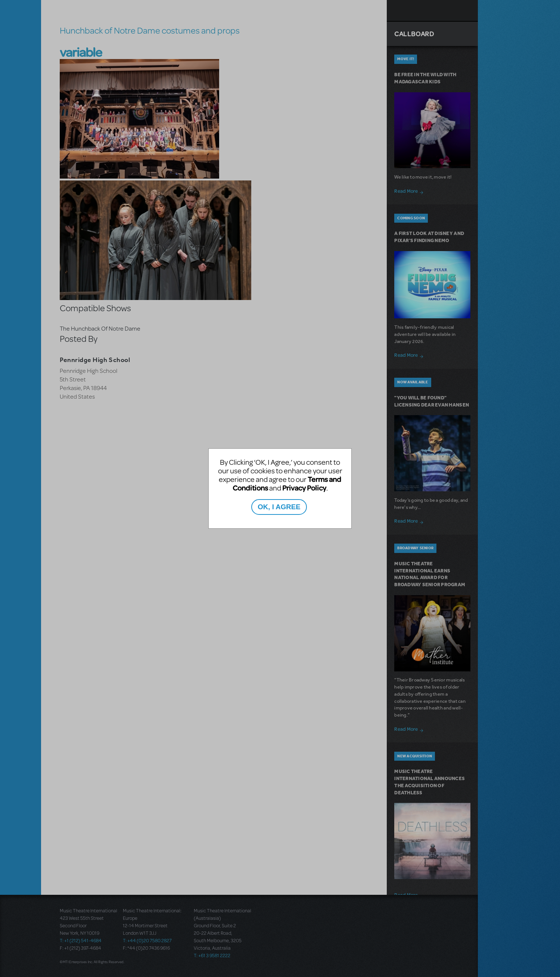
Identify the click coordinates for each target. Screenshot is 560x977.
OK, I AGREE (279, 507)
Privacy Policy (304, 488)
